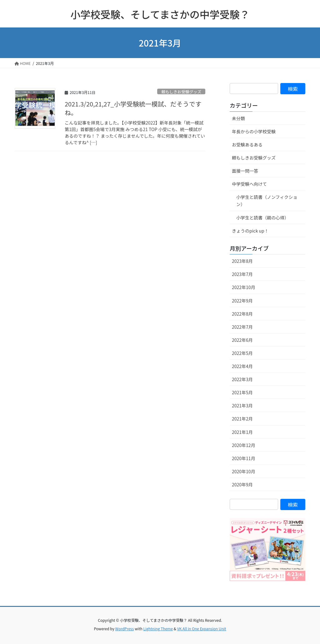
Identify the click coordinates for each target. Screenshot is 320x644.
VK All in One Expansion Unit (202, 629)
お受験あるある (247, 145)
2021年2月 (242, 419)
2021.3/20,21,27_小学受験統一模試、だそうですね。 (133, 108)
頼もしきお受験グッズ (181, 92)
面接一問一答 (245, 171)
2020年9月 (242, 484)
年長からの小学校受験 (254, 131)
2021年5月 (242, 392)
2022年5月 (242, 353)
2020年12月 (244, 445)
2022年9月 (242, 301)
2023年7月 (242, 274)
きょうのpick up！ (250, 231)
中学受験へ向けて (249, 184)
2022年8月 (242, 314)
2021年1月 (242, 432)
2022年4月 (242, 366)
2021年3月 (242, 406)
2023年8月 (242, 261)
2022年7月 (242, 327)
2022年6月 (242, 340)
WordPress (125, 629)
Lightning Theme (158, 629)
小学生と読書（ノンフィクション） (267, 201)
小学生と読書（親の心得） (262, 218)
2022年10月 (244, 287)
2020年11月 (244, 458)
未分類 (238, 118)
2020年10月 (244, 471)
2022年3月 (242, 379)
